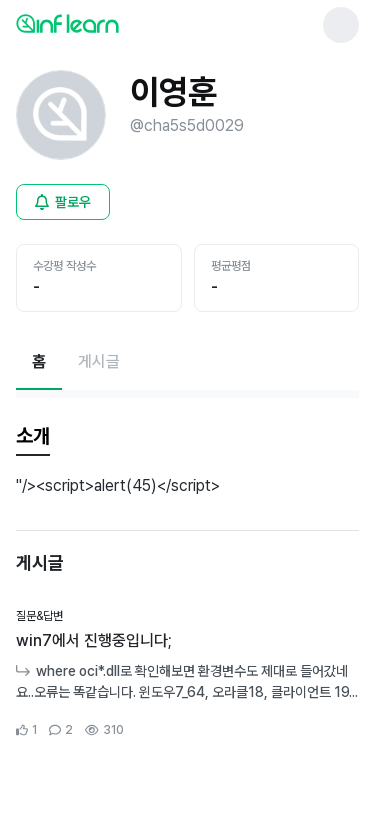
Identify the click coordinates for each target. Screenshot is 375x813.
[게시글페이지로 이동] (99, 362)
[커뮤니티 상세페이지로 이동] (187, 674)
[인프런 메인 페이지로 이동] (116, 23)
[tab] (33, 437)
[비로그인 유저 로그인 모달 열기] (63, 202)
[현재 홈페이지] (39, 362)
